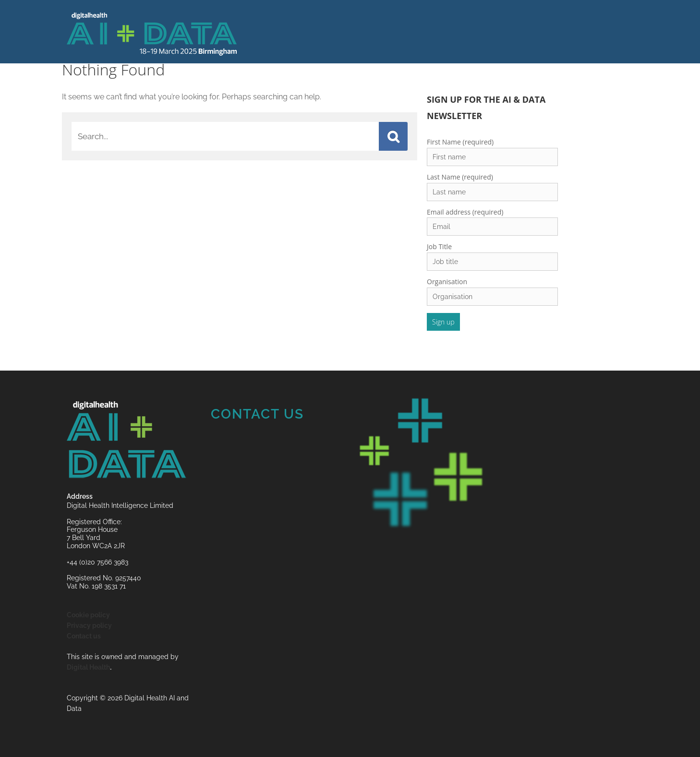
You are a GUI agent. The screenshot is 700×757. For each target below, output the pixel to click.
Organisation (447, 282)
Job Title (439, 246)
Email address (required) (465, 212)
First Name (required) (460, 142)
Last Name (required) (460, 177)
